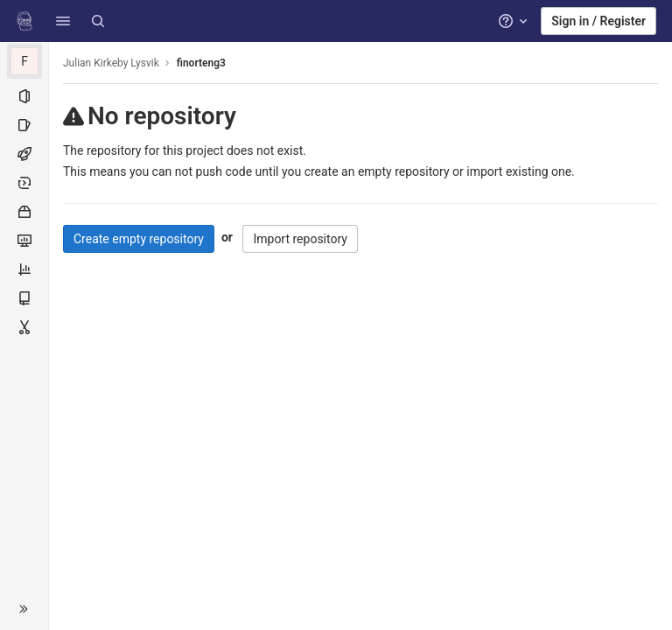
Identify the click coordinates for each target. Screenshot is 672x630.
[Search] (98, 21)
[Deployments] (24, 183)
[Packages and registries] (24, 212)
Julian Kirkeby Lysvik (111, 63)
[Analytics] (24, 269)
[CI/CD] (24, 154)
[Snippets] (24, 327)
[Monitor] (24, 241)
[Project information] (24, 96)
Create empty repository (139, 239)
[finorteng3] (24, 61)
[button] (63, 21)
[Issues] (24, 125)
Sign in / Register (598, 21)
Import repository (300, 239)
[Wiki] (24, 298)
